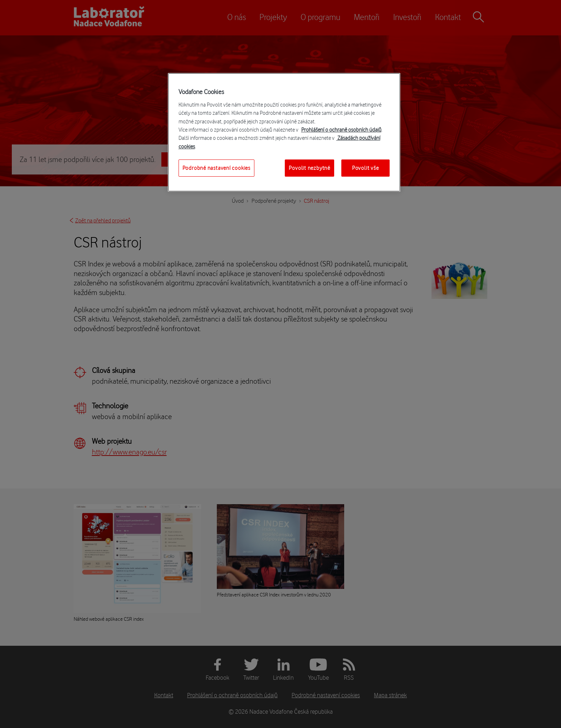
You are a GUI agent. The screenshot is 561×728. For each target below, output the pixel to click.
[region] (284, 132)
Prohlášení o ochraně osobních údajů (341, 130)
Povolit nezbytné (309, 168)
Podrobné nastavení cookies (216, 168)
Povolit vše (365, 168)
